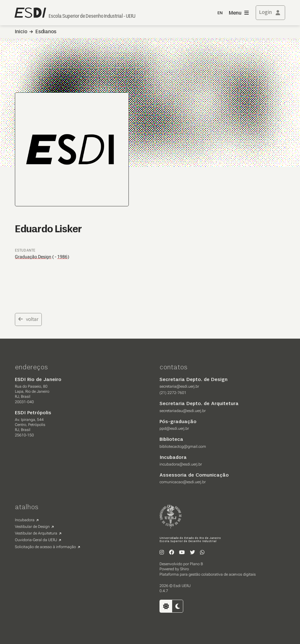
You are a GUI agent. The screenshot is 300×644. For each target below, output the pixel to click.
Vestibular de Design (32, 527)
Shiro (184, 569)
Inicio (21, 32)
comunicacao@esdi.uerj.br (183, 482)
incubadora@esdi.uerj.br (181, 464)
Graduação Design (33, 257)
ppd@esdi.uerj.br (174, 428)
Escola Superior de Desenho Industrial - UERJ (92, 16)
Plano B (196, 564)
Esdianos (46, 32)
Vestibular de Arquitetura (36, 533)
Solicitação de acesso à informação (45, 547)
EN (220, 13)
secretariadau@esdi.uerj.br (183, 411)
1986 (62, 257)
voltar (28, 319)
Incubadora (25, 520)
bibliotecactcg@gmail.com (183, 447)
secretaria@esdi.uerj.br (179, 386)
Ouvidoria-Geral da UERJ (36, 540)
